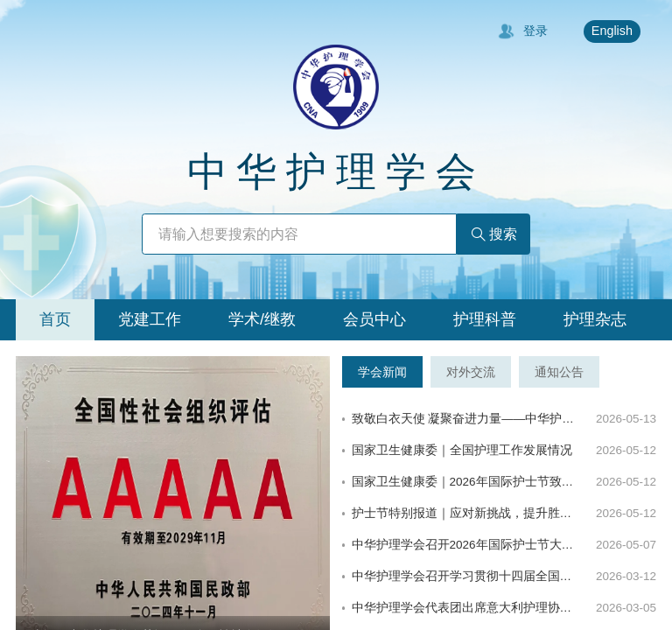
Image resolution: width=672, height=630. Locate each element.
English (612, 31)
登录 (523, 31)
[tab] (55, 320)
